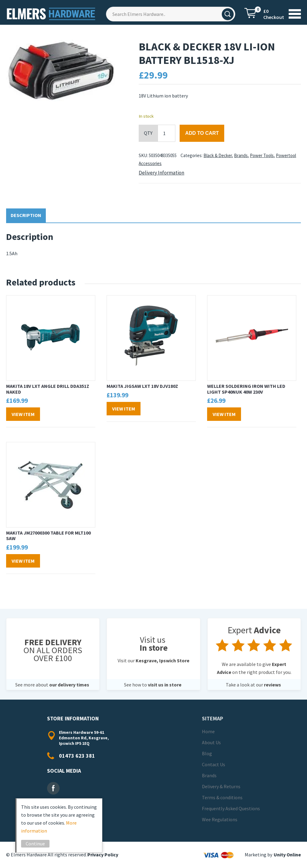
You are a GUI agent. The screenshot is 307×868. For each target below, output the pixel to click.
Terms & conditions (222, 797)
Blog (207, 753)
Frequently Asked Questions (231, 808)
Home (208, 731)
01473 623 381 (77, 756)
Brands (241, 155)
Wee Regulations (220, 819)
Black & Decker (218, 155)
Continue (35, 844)
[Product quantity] (166, 133)
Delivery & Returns (221, 786)
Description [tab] (26, 215)
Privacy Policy (103, 855)
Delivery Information (161, 173)
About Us (211, 742)
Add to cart (202, 133)
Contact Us (214, 764)
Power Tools (262, 155)
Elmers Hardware (51, 14)
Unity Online (287, 855)
